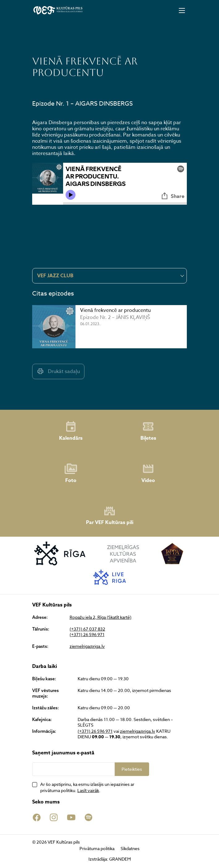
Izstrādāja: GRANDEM (110, 859)
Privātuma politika (97, 848)
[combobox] (109, 276)
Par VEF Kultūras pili (110, 516)
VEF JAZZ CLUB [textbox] (55, 276)
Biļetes (148, 431)
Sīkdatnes (130, 848)
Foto (71, 473)
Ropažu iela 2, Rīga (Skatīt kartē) (101, 617)
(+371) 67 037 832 (87, 629)
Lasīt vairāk (88, 790)
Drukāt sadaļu (58, 371)
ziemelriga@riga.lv (87, 646)
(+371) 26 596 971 (87, 635)
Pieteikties (132, 769)
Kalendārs (71, 431)
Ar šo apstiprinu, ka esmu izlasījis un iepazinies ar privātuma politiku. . (87, 787)
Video (148, 473)
